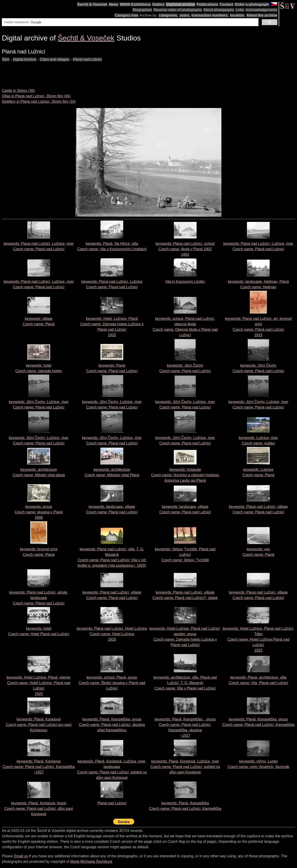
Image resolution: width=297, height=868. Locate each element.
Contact (226, 4)
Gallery (158, 4)
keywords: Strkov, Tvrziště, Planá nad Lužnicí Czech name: (185, 555)
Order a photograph (252, 4)
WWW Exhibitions (135, 4)
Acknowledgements (261, 10)
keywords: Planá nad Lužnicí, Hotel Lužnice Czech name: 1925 (112, 634)
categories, (168, 15)
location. (238, 15)
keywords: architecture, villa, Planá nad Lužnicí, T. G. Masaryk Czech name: (185, 683)
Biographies (142, 10)
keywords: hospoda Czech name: (185, 475)
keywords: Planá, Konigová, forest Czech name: (39, 809)
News (114, 4)
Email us (21, 856)
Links (240, 10)
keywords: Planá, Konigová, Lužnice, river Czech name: (185, 767)
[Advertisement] (85, 73)
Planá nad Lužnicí (112, 803)
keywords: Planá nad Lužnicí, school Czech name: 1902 (185, 249)
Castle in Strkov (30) (18, 91)
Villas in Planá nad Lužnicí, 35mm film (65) (36, 96)
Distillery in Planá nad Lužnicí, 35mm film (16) (39, 102)
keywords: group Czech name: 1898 (39, 512)
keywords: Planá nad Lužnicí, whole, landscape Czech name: (39, 598)
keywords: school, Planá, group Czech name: (112, 683)
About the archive (262, 15)
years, (185, 15)
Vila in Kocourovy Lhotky (185, 282)
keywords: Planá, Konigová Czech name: (39, 725)
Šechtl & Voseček (92, 4)
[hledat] (130, 22)
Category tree (127, 15)
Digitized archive (181, 4)
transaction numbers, (210, 15)
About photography (219, 10)
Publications (207, 4)
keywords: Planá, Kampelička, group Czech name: (112, 725)
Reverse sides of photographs (178, 10)
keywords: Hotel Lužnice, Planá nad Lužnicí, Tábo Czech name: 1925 (258, 639)
